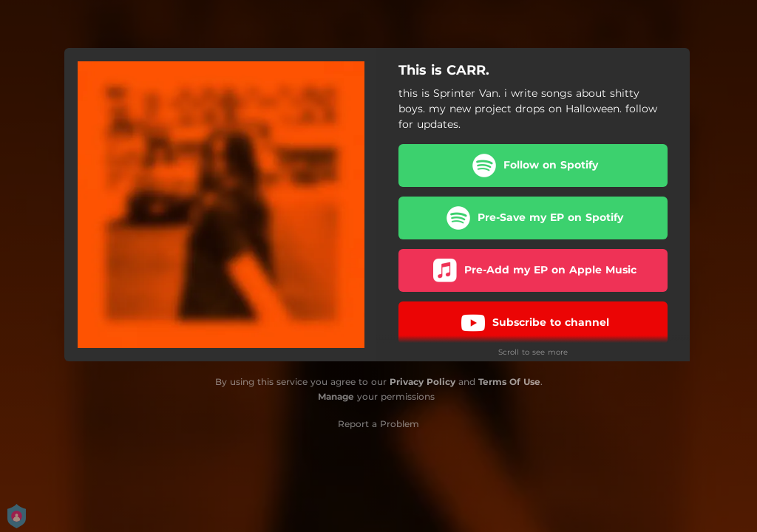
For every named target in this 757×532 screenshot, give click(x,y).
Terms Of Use (509, 382)
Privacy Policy (422, 382)
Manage (336, 396)
